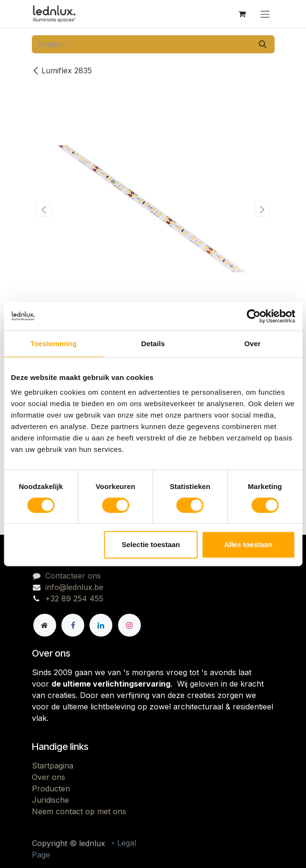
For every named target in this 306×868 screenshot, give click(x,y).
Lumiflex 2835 (62, 70)
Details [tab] (153, 344)
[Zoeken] (263, 44)
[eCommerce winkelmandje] (242, 14)
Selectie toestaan (151, 544)
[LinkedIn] (101, 625)
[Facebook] (73, 625)
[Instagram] (129, 625)
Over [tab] (252, 344)
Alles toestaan (248, 544)
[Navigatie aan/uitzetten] (265, 14)
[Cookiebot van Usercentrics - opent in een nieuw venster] (253, 316)
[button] (44, 209)
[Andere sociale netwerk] (45, 625)
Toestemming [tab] (54, 344)
